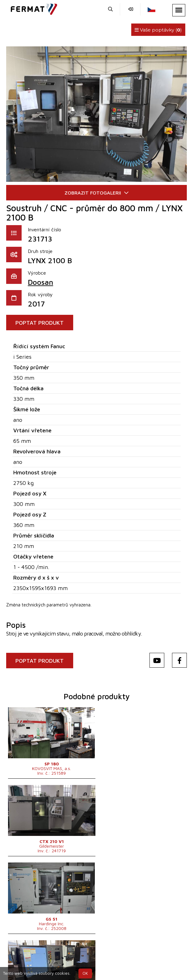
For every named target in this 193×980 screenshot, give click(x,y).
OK (85, 973)
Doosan (40, 282)
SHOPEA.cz (55, 950)
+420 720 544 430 (55, 958)
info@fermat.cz (152, 958)
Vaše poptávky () (158, 30)
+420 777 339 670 (106, 958)
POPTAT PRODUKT (40, 323)
